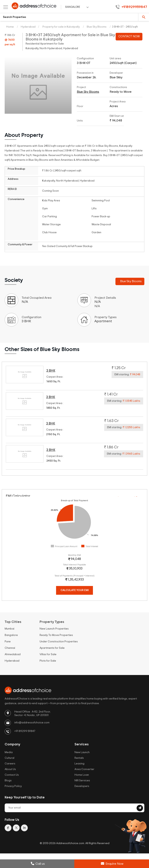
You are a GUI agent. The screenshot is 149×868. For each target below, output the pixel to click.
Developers (82, 786)
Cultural (10, 758)
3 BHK (51, 371)
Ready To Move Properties (56, 635)
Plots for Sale (48, 661)
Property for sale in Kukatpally (61, 27)
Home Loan (82, 775)
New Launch (82, 752)
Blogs (8, 781)
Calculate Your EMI (75, 590)
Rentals (79, 758)
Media (9, 752)
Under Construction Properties (59, 642)
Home (10, 27)
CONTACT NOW (129, 36)
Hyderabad (28, 27)
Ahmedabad (13, 654)
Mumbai (10, 629)
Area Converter (84, 769)
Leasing (79, 764)
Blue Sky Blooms (97, 27)
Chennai (10, 648)
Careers (10, 764)
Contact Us (12, 775)
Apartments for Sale (52, 648)
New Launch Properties (54, 629)
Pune (8, 642)
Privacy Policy (13, 786)
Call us (38, 864)
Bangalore (11, 635)
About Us (10, 769)
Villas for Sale (48, 654)
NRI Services (82, 781)
